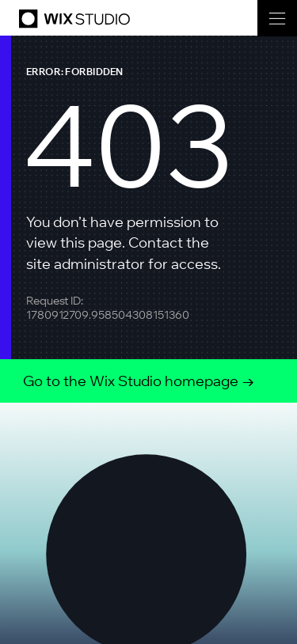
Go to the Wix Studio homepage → (139, 381)
